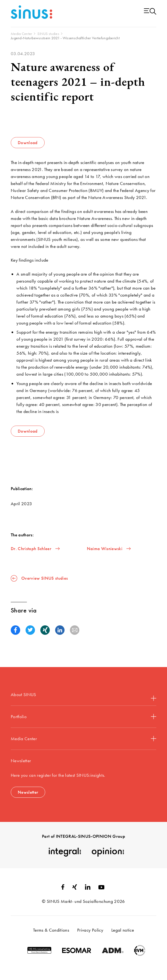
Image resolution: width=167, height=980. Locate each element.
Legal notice (123, 930)
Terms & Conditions (51, 930)
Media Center (83, 739)
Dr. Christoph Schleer (35, 549)
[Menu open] (150, 12)
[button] (15, 630)
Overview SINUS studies (39, 578)
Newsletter (28, 792)
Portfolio (83, 717)
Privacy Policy (90, 930)
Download (28, 142)
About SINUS (83, 696)
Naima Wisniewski (109, 549)
